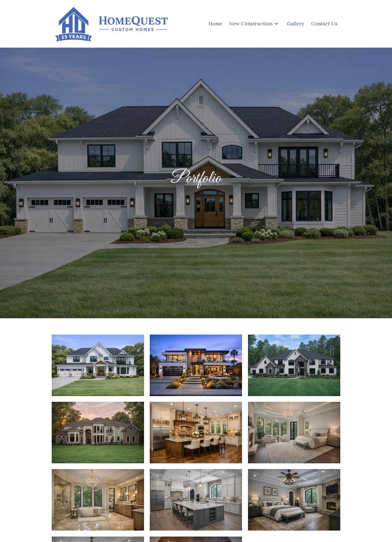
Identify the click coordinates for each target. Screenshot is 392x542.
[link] (215, 24)
